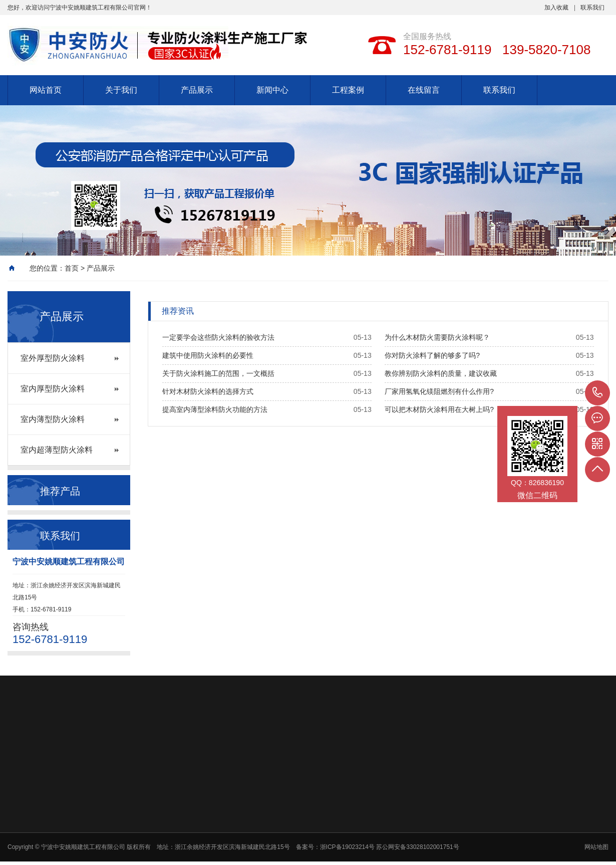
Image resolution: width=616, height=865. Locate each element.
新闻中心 (272, 90)
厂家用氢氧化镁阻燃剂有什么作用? (439, 391)
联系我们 (592, 8)
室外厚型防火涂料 (53, 358)
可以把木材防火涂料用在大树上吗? (439, 409)
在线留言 (424, 90)
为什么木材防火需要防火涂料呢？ (437, 337)
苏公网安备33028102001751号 (417, 847)
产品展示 (197, 90)
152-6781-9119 (597, 393)
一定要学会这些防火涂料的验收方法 (218, 337)
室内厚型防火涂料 (53, 389)
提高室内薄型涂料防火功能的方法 (215, 409)
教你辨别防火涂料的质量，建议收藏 (441, 373)
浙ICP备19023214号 (348, 847)
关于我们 (121, 90)
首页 (72, 268)
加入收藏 (556, 8)
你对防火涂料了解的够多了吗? (432, 355)
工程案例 (348, 90)
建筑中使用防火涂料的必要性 (208, 355)
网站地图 (596, 847)
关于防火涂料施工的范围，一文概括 (218, 373)
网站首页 (46, 90)
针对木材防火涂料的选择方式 (208, 391)
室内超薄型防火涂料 (57, 450)
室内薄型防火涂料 (53, 419)
